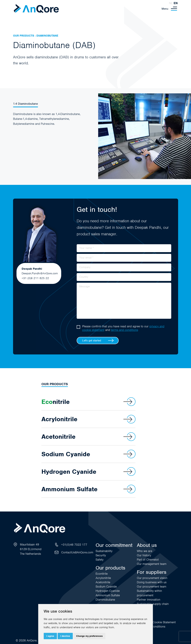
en (176, 3)
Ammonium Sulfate (89, 489)
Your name (86, 248)
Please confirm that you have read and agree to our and (123, 328)
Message (84, 286)
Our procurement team (152, 586)
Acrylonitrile (89, 419)
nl (171, 3)
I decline (65, 636)
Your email (86, 258)
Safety (100, 560)
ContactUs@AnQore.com (77, 552)
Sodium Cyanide (89, 454)
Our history (144, 555)
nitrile (89, 402)
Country (84, 277)
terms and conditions (124, 330)
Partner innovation (149, 600)
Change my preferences (89, 636)
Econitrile (102, 574)
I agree (50, 636)
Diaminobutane (105, 600)
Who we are (144, 551)
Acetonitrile (89, 437)
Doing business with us (152, 582)
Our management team (152, 564)
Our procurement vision (152, 578)
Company (85, 267)
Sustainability (104, 551)
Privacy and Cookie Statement (156, 622)
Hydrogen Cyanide (89, 471)
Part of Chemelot (148, 560)
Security (101, 555)
